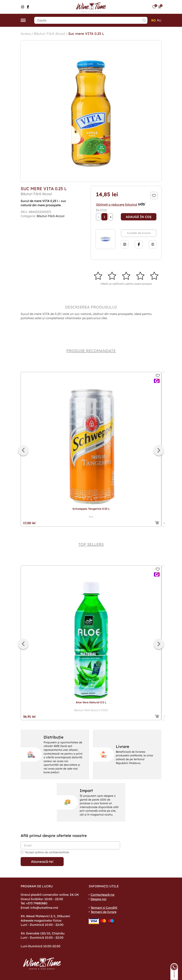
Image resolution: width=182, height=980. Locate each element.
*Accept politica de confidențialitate (47, 852)
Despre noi (98, 899)
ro (154, 20)
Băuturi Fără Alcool (49, 34)
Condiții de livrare (139, 233)
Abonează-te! (42, 862)
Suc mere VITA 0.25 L (86, 34)
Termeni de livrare (104, 912)
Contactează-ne (102, 895)
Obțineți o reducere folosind (121, 205)
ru (159, 20)
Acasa (26, 34)
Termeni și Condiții (104, 908)
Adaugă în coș (139, 217)
